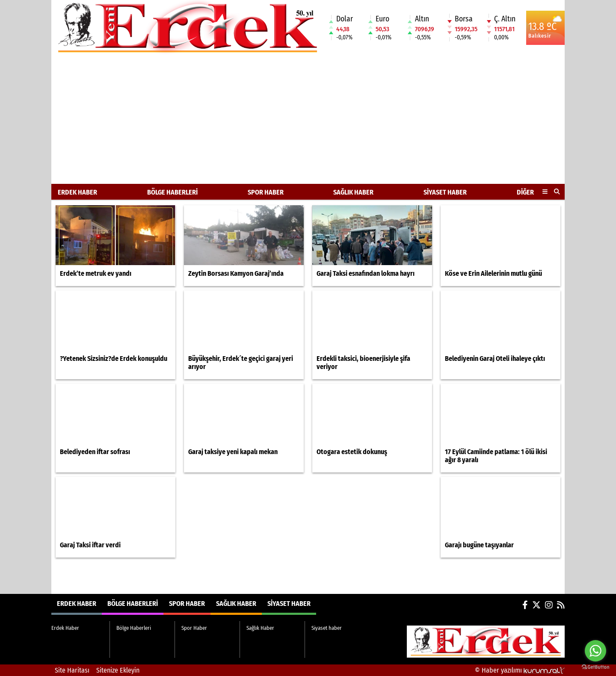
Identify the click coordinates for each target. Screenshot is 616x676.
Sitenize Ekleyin (118, 670)
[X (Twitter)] (536, 605)
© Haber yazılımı (520, 670)
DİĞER (525, 192)
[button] (557, 192)
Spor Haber (266, 192)
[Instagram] (549, 605)
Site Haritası (72, 670)
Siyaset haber (445, 192)
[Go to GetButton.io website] (595, 667)
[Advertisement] (308, 120)
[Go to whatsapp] (595, 651)
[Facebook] (525, 605)
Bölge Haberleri (172, 192)
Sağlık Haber (353, 192)
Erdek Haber (77, 192)
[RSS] (561, 605)
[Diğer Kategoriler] (545, 192)
